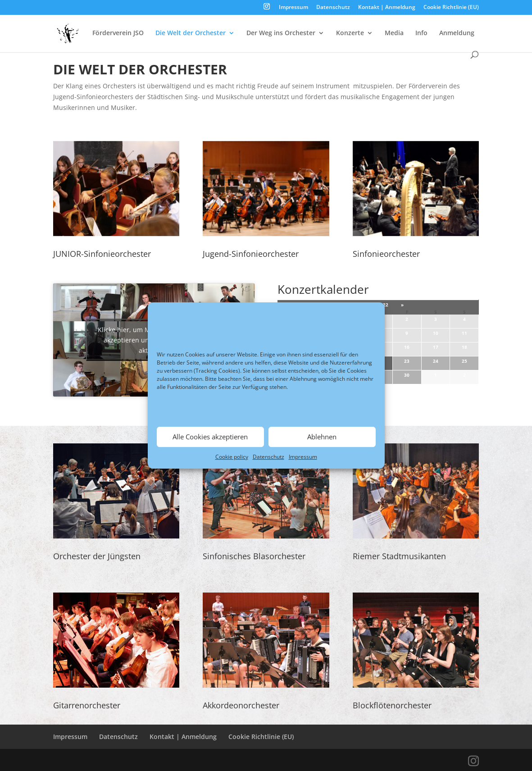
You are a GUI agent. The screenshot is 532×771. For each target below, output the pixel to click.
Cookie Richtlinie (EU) (451, 8)
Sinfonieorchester (386, 254)
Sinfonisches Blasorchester (254, 556)
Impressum (303, 457)
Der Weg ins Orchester (281, 33)
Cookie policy (232, 457)
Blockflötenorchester (392, 705)
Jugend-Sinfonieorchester (251, 254)
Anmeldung (457, 33)
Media (394, 33)
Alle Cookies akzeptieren (210, 437)
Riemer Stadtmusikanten (399, 556)
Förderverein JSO (118, 33)
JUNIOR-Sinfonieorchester (102, 254)
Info (421, 33)
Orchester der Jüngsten (97, 556)
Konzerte (350, 33)
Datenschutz (268, 457)
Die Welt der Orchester (191, 33)
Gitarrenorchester (87, 705)
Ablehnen (322, 437)
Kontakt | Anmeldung (387, 8)
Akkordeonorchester (241, 705)
